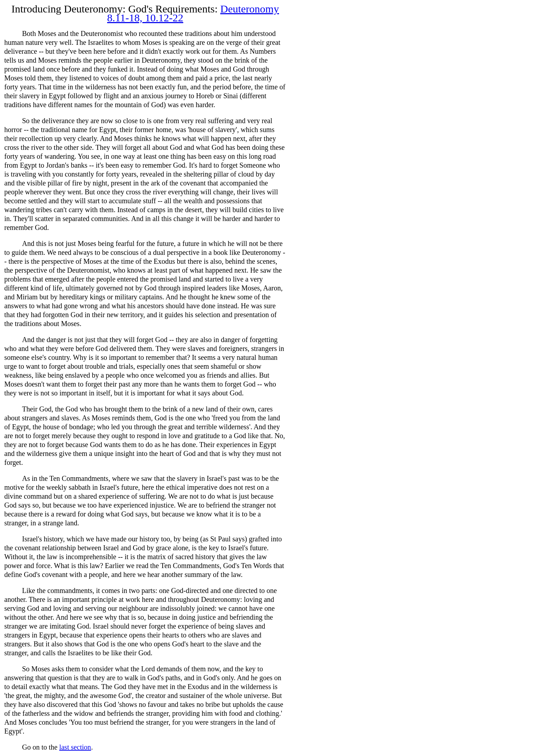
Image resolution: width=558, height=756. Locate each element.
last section (75, 747)
